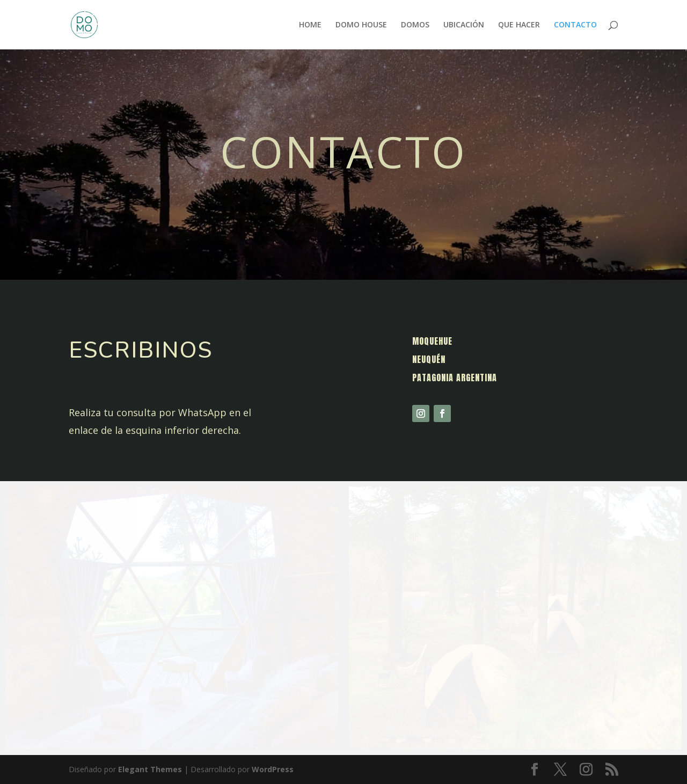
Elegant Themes (150, 769)
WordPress (273, 769)
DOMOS (415, 25)
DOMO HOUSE (361, 25)
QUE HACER (519, 25)
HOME (310, 25)
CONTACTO (575, 25)
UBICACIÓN (464, 25)
